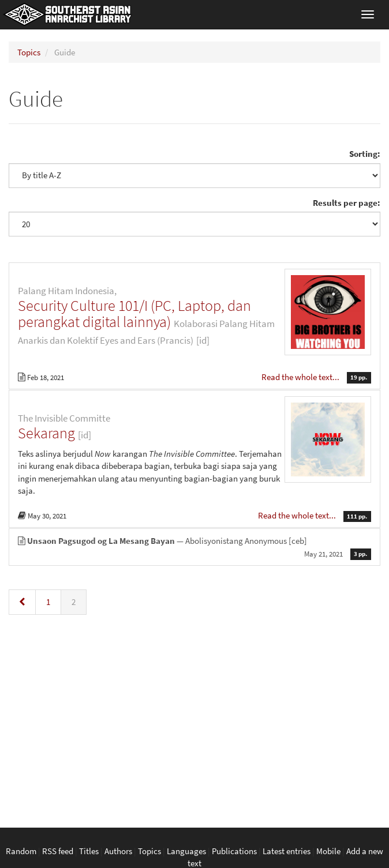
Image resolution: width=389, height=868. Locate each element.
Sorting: (365, 154)
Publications (234, 851)
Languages (186, 851)
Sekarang (46, 433)
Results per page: (347, 203)
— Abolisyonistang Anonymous (194, 547)
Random (21, 851)
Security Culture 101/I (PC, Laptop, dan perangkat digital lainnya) (134, 314)
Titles (89, 851)
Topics (29, 52)
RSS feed (58, 851)
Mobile (328, 851)
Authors (118, 851)
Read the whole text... (301, 377)
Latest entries (287, 851)
